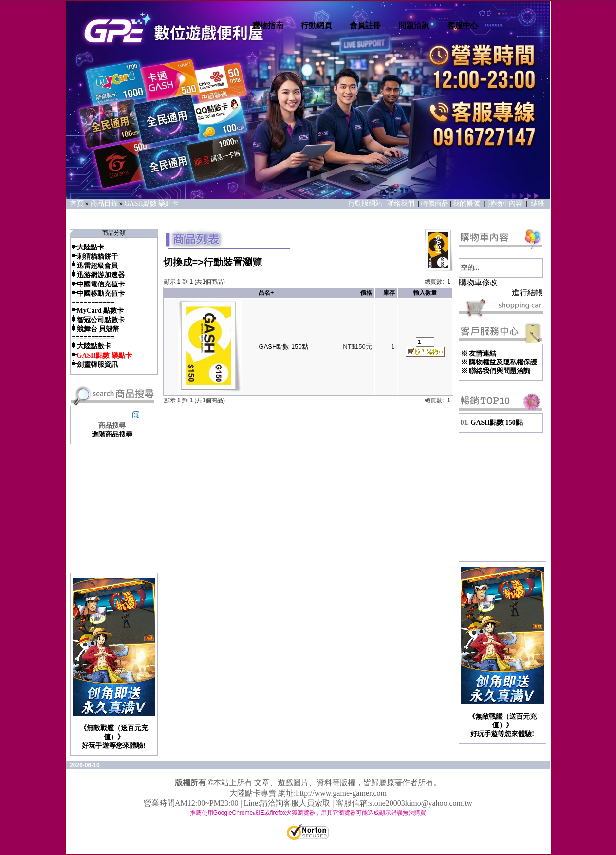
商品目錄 (104, 203)
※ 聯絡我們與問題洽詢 (496, 371)
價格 (366, 293)
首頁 (77, 203)
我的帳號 (467, 203)
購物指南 (268, 26)
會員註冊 (365, 26)
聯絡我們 (402, 203)
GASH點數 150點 (284, 347)
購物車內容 (505, 203)
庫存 (389, 293)
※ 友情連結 (479, 353)
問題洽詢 (414, 26)
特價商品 (435, 203)
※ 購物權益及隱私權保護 (499, 362)
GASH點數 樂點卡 (152, 203)
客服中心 (463, 26)
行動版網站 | (368, 203)
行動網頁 (317, 26)
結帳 (538, 203)
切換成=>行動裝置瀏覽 (213, 262)
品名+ (266, 293)
